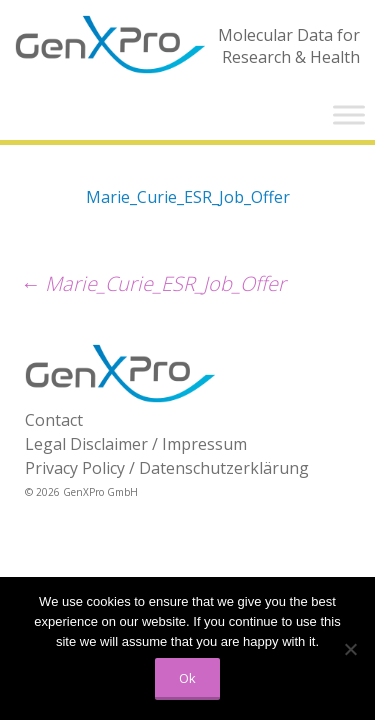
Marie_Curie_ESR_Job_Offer (188, 197)
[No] (350, 649)
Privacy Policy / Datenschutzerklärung (167, 468)
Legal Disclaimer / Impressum (136, 444)
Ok (187, 678)
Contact (54, 420)
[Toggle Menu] (349, 114)
